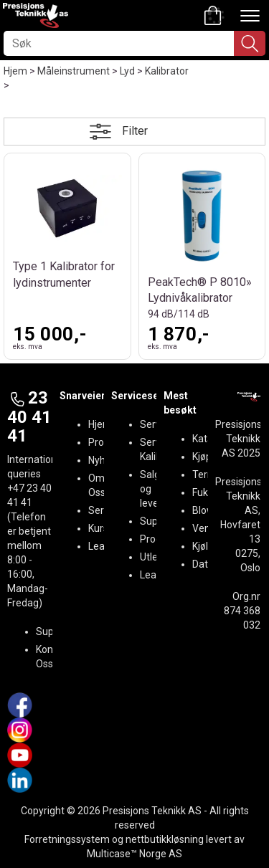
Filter (135, 131)
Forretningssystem (67, 839)
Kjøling (207, 546)
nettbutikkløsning (165, 839)
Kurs (98, 528)
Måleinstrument (74, 71)
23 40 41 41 (29, 417)
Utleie (153, 557)
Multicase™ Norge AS (134, 854)
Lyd (127, 71)
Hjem (15, 71)
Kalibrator (167, 71)
